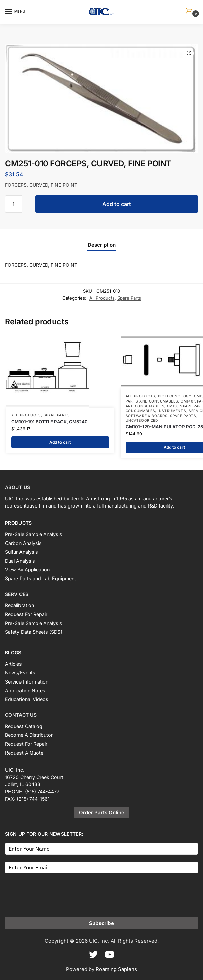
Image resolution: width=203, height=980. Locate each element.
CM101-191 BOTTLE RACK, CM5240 (50, 422)
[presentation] (56, 893)
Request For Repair (26, 614)
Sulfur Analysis (22, 552)
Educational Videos (27, 699)
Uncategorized (142, 420)
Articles (13, 664)
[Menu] (15, 12)
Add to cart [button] (60, 442)
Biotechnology (175, 396)
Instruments (172, 411)
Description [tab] (102, 245)
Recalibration (19, 606)
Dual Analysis (20, 561)
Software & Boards (147, 416)
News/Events (20, 673)
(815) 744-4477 (42, 792)
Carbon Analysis (23, 543)
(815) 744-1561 (33, 799)
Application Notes (25, 691)
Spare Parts (129, 298)
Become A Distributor (29, 735)
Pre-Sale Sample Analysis (34, 534)
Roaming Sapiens (116, 969)
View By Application (27, 570)
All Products (102, 298)
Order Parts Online (102, 813)
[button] (190, 12)
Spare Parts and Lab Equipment (40, 579)
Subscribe (101, 923)
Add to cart (117, 204)
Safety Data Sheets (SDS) (34, 632)
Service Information (27, 682)
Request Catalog (24, 726)
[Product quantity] (13, 204)
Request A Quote (24, 753)
